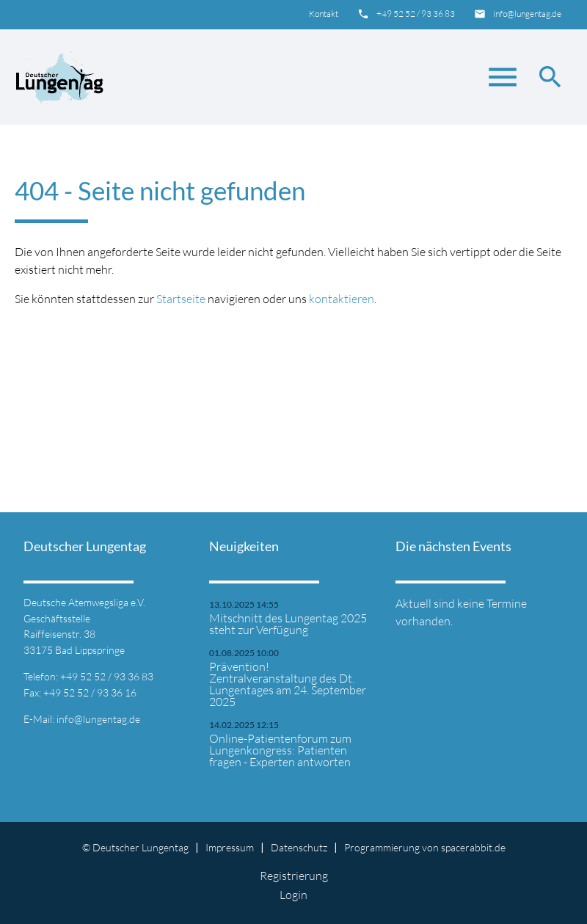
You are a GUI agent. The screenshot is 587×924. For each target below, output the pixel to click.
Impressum (230, 847)
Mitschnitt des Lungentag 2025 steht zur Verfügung (288, 624)
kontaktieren (342, 299)
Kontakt (324, 14)
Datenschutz (299, 847)
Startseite (181, 299)
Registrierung (294, 876)
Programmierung (382, 847)
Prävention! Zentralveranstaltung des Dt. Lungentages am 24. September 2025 (288, 684)
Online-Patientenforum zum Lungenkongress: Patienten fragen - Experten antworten (280, 750)
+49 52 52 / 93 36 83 (416, 14)
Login (293, 895)
